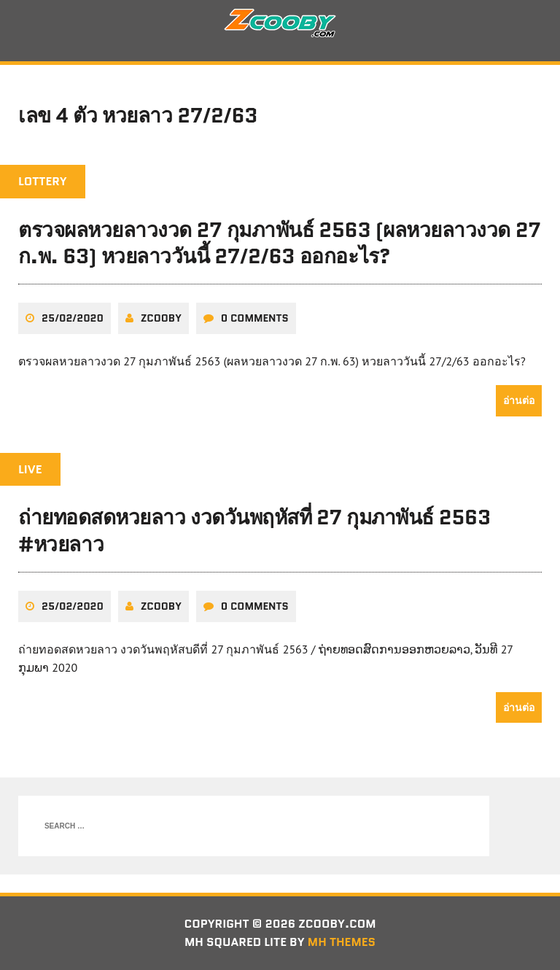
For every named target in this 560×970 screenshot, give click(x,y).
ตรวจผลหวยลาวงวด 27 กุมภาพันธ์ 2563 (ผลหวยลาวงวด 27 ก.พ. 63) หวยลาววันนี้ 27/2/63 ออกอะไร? (279, 243)
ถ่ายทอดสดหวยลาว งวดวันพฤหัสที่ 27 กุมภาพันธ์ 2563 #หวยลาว (254, 530)
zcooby (161, 318)
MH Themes (342, 942)
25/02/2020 (73, 318)
